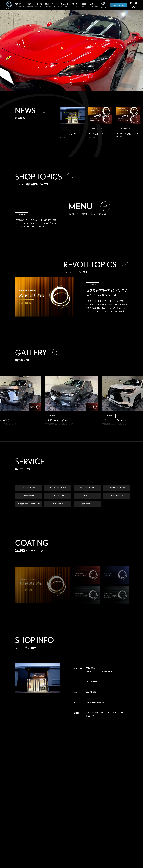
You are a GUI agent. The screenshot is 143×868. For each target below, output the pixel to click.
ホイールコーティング (116, 488)
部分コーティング (87, 488)
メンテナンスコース (58, 496)
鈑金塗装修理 (29, 496)
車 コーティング (29, 488)
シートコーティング (116, 496)
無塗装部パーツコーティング (29, 504)
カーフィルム (87, 496)
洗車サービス (87, 504)
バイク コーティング (58, 488)
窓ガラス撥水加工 (58, 504)
